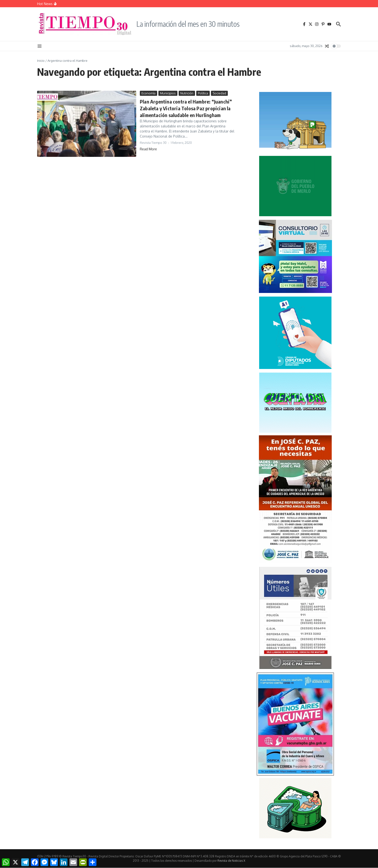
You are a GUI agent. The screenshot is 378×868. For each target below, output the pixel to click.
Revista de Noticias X (231, 861)
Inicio (41, 61)
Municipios (168, 93)
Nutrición (187, 93)
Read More (148, 149)
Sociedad (219, 93)
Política (203, 93)
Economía (148, 93)
